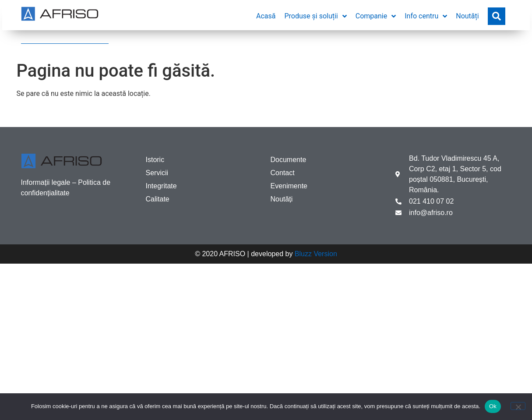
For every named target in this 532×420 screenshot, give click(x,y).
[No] (518, 406)
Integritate (161, 186)
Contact (283, 173)
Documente (289, 160)
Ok (493, 406)
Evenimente (289, 186)
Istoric (155, 160)
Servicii (157, 173)
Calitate (158, 199)
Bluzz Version (316, 254)
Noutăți (282, 199)
